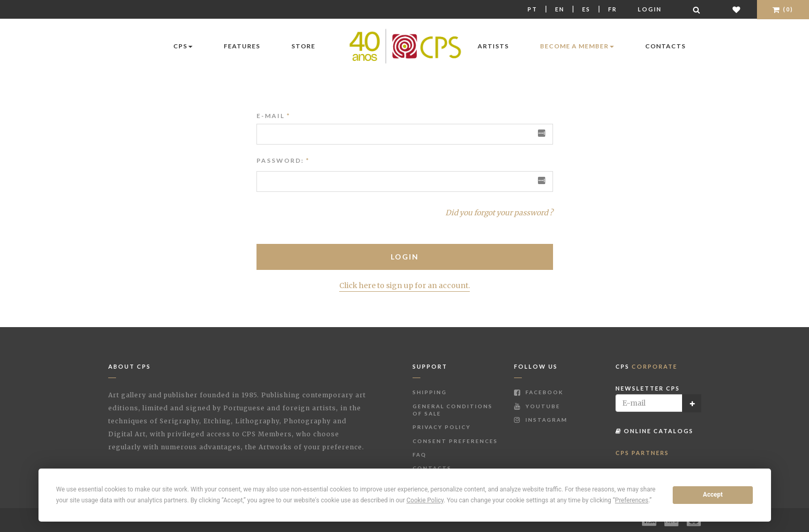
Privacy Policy (442, 427)
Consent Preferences (455, 441)
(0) (783, 9)
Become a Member (577, 46)
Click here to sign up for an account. (404, 286)
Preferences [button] (632, 500)
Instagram (541, 420)
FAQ (420, 455)
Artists (493, 46)
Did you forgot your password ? (499, 213)
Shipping (430, 392)
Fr (613, 9)
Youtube (537, 406)
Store (303, 46)
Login (650, 9)
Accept (713, 495)
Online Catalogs (654, 431)
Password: (280, 160)
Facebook (539, 392)
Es (586, 9)
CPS (183, 46)
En (560, 9)
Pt (532, 9)
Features (242, 46)
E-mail (273, 116)
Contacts (665, 46)
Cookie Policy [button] (425, 500)
